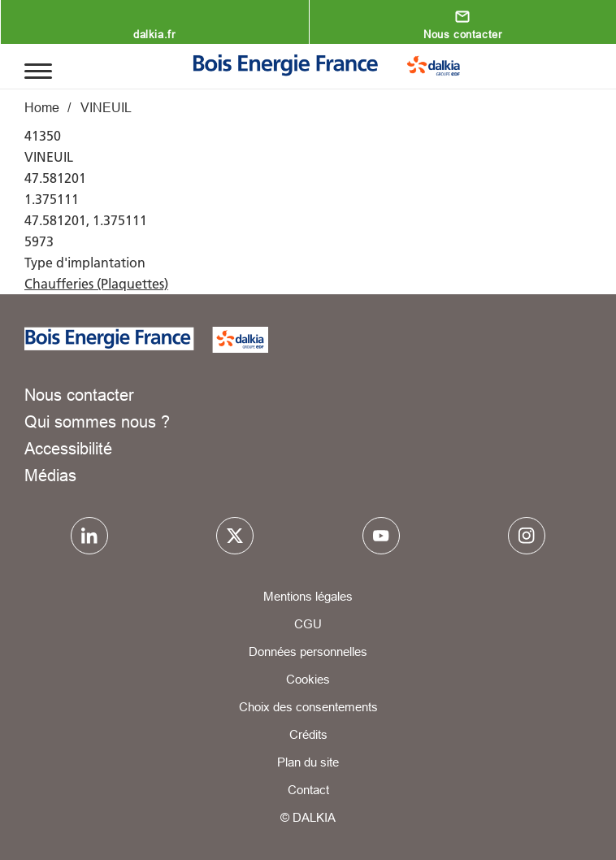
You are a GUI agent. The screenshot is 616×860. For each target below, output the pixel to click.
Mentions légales (308, 596)
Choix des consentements (308, 707)
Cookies (308, 679)
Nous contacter (462, 34)
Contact (308, 790)
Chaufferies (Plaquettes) (96, 284)
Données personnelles (308, 652)
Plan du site (308, 762)
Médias (50, 475)
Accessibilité (68, 448)
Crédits (308, 734)
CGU (308, 624)
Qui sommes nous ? (97, 421)
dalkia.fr (154, 34)
